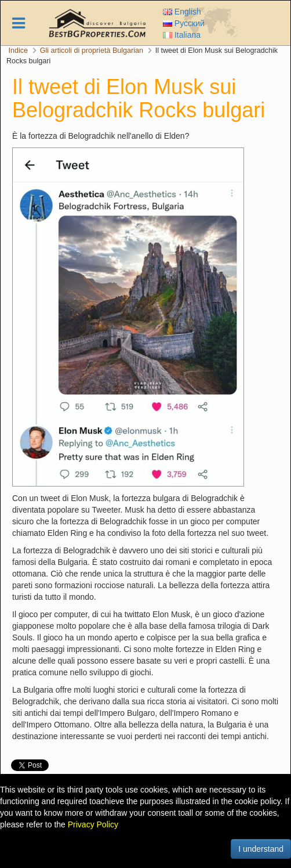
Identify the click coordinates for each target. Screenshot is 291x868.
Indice (19, 51)
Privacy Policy (93, 824)
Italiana (182, 35)
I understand (261, 849)
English (182, 12)
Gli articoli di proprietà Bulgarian (92, 51)
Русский (184, 23)
